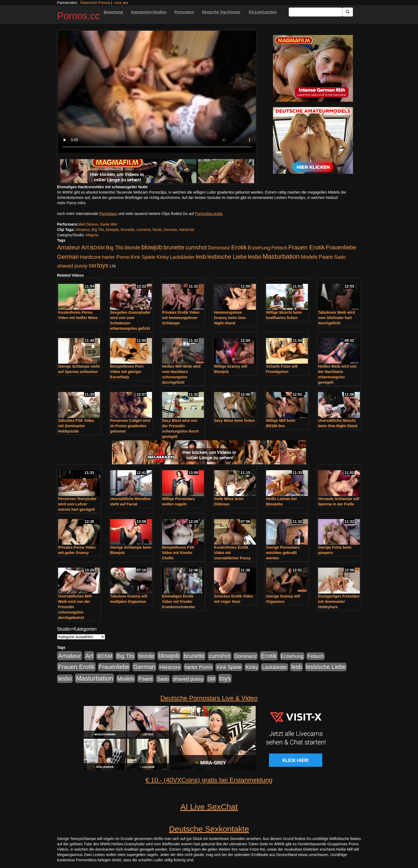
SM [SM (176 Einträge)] (92, 266)
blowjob (112, 230)
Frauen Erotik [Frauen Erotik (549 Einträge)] (306, 247)
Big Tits (98, 230)
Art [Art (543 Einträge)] (85, 247)
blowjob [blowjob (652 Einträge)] (152, 247)
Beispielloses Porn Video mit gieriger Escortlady (127, 372)
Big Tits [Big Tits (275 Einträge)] (115, 248)
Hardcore (187, 230)
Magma (92, 235)
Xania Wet (108, 224)
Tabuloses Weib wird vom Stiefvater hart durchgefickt (336, 318)
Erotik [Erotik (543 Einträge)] (239, 247)
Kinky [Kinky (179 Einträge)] (163, 257)
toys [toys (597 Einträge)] (103, 265)
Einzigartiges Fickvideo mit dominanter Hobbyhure (339, 602)
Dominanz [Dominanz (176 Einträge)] (219, 248)
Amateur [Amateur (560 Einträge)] (69, 247)
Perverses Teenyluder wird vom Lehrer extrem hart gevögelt (77, 504)
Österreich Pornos (95, 3)
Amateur (83, 230)
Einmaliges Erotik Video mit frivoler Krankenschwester (179, 602)
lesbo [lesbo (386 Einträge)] (255, 257)
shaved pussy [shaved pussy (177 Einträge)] (72, 266)
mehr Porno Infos (71, 203)
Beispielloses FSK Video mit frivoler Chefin (178, 553)
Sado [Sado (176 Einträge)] (340, 257)
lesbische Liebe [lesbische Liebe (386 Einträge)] (227, 257)
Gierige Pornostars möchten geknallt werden (283, 553)
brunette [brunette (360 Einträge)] (174, 248)
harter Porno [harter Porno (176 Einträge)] (116, 257)
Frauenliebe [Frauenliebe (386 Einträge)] (341, 248)
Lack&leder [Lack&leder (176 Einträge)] (182, 257)
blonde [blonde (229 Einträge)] (132, 248)
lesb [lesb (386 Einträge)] (201, 257)
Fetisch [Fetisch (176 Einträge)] (279, 248)
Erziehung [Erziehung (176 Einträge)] (259, 248)
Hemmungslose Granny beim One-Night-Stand (230, 318)
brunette (128, 230)
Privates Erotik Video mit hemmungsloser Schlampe (181, 318)
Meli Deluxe (88, 224)
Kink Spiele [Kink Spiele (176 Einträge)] (143, 257)
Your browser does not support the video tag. (157, 92)
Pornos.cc (78, 16)
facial (157, 230)
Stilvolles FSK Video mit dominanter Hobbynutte (76, 426)
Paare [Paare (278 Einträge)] (326, 257)
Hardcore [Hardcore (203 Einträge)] (91, 257)
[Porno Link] (157, 171)
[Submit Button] (348, 12)
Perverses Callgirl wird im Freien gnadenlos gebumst (130, 426)
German (170, 230)
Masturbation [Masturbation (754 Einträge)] (281, 256)
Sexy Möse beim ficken (234, 421)
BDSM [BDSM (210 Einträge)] (97, 248)
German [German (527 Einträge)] (68, 257)
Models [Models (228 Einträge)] (309, 257)
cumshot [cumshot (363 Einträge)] (196, 248)
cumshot (144, 230)
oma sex (121, 3)
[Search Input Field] (315, 12)
